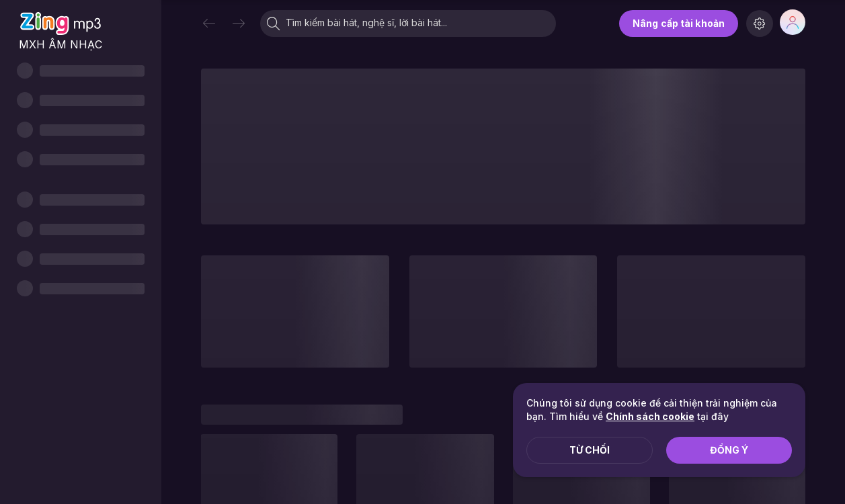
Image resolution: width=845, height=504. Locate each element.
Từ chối (590, 450)
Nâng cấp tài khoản (679, 23)
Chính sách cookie (650, 416)
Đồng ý (729, 450)
